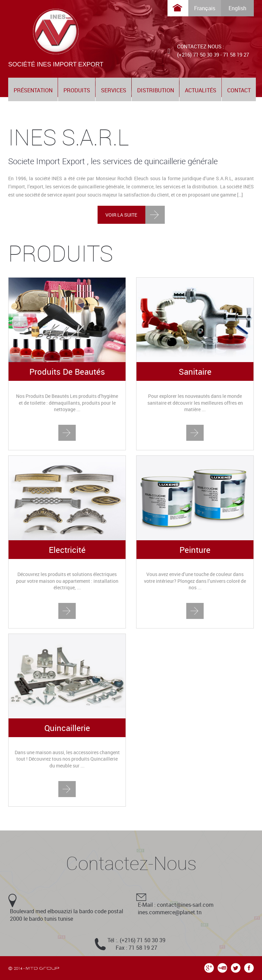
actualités (201, 90)
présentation (33, 90)
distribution (156, 90)
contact (239, 90)
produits (77, 90)
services (114, 90)
